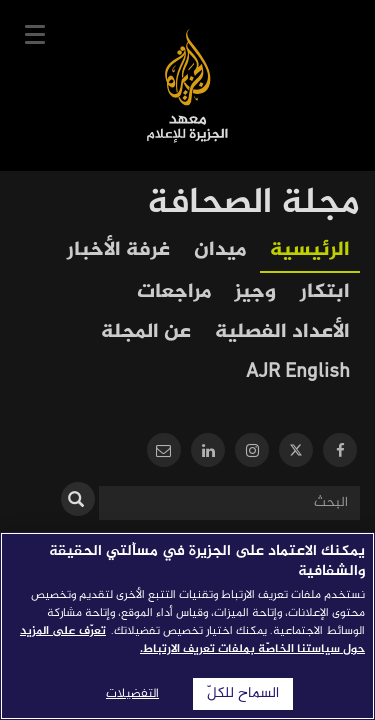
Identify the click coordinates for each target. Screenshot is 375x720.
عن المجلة (146, 332)
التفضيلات (132, 694)
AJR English (298, 372)
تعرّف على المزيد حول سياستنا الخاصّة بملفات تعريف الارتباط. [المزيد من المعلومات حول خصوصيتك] (192, 640)
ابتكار (325, 292)
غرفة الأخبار (118, 250)
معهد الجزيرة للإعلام (187, 85)
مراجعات (174, 292)
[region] (187, 626)
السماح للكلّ (243, 694)
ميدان (220, 250)
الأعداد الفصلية (282, 332)
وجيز (255, 292)
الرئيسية (310, 250)
